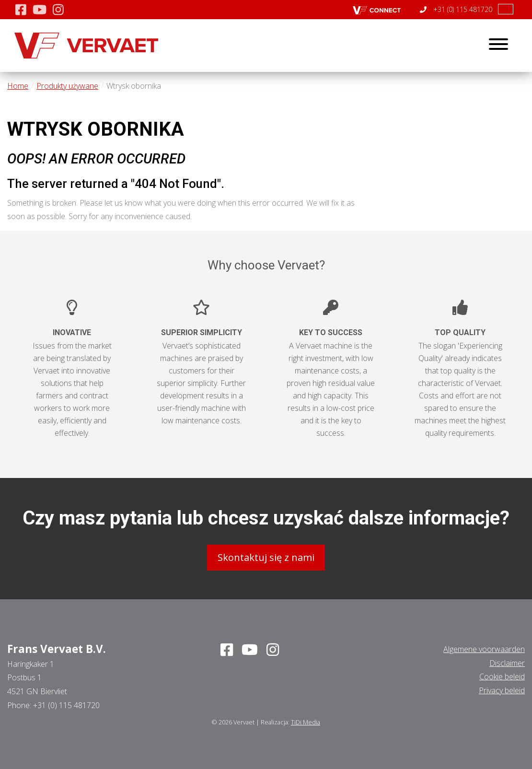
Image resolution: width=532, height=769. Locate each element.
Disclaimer (507, 662)
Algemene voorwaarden (484, 649)
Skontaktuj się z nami (266, 557)
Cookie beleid (502, 676)
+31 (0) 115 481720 (456, 9)
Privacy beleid (502, 690)
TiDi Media (306, 722)
